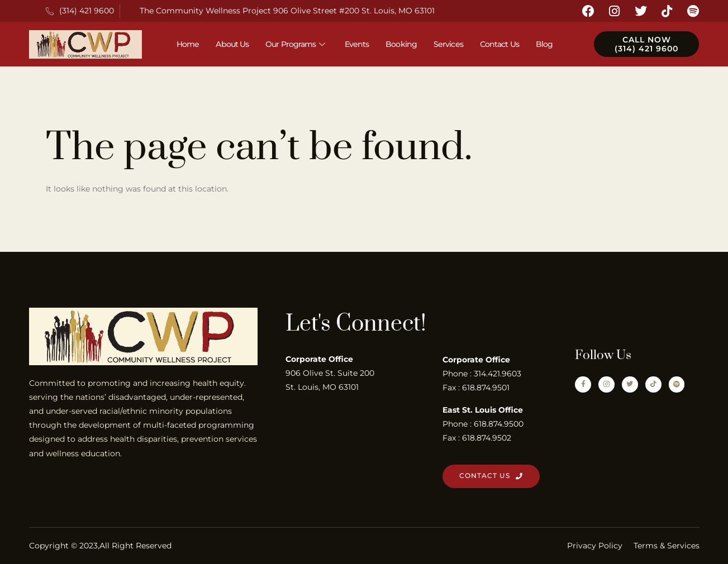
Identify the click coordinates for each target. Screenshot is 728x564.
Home (188, 44)
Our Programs (296, 44)
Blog (544, 44)
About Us (232, 44)
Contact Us (499, 44)
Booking (401, 44)
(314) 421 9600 (80, 11)
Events (357, 44)
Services (448, 44)
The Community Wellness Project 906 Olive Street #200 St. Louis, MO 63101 (287, 11)
